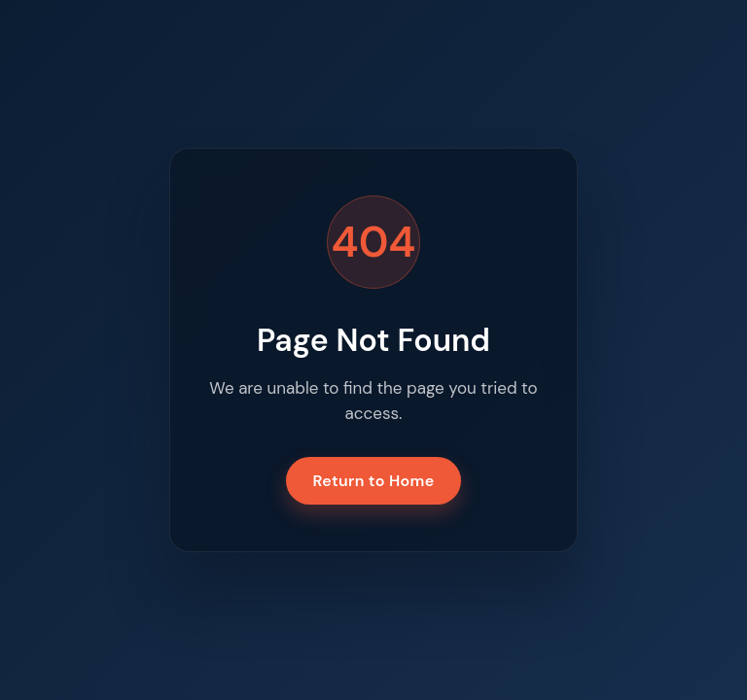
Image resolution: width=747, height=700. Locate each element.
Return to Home (374, 481)
